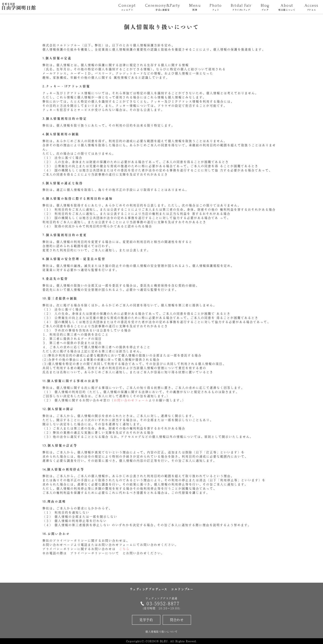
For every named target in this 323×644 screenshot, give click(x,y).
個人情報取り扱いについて (161, 632)
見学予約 (146, 620)
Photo (216, 8)
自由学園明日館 (19, 7)
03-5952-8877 (163, 603)
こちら (124, 549)
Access (311, 8)
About (287, 8)
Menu (195, 8)
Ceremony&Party (163, 8)
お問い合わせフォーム (131, 400)
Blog (265, 8)
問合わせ (177, 620)
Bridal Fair (241, 8)
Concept (127, 8)
